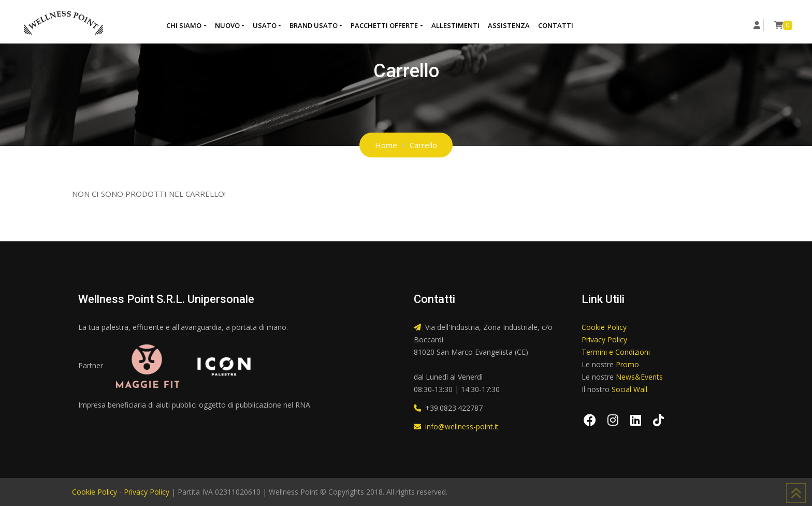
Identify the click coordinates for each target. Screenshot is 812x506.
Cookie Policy (604, 327)
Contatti (556, 25)
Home (386, 145)
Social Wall (629, 389)
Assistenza (509, 25)
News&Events (639, 377)
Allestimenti (455, 25)
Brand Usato (314, 25)
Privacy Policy (604, 339)
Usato (265, 25)
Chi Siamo (184, 25)
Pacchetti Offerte (384, 25)
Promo (627, 364)
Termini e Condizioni (616, 352)
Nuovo (227, 25)
